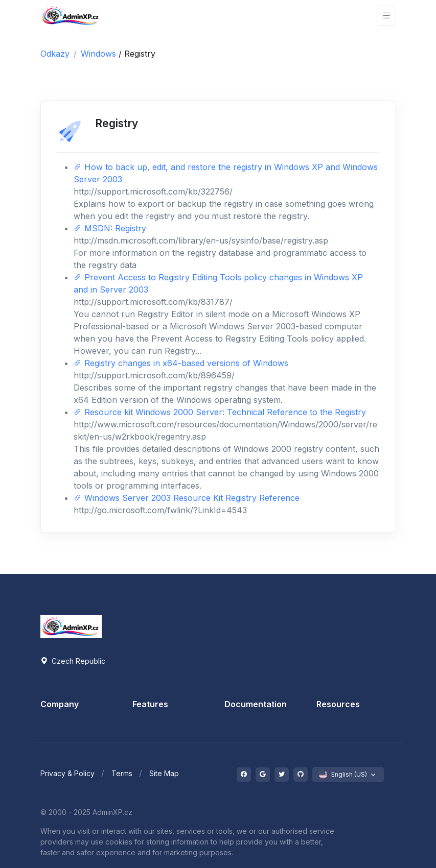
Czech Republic (73, 661)
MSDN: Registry (110, 228)
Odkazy (55, 54)
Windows (100, 54)
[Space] (71, 625)
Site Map (164, 773)
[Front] (71, 16)
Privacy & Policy (67, 773)
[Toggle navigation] (386, 16)
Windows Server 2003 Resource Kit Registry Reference (187, 498)
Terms (122, 773)
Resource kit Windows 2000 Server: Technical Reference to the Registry (220, 412)
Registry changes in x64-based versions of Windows (181, 363)
